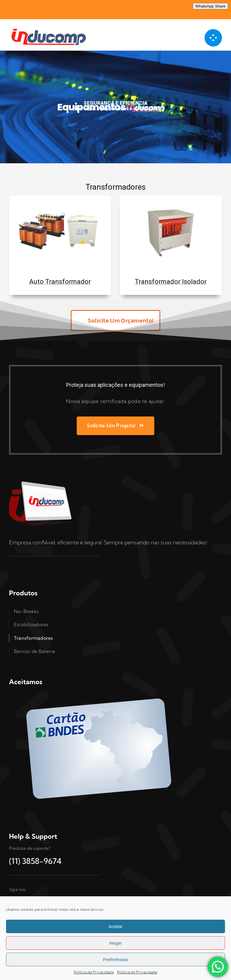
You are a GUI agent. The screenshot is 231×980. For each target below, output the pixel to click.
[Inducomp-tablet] (42, 481)
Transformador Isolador (171, 282)
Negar (116, 943)
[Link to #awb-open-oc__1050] (213, 38)
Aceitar (116, 926)
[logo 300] (51, 28)
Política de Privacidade (94, 972)
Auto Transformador (60, 282)
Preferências (115, 959)
